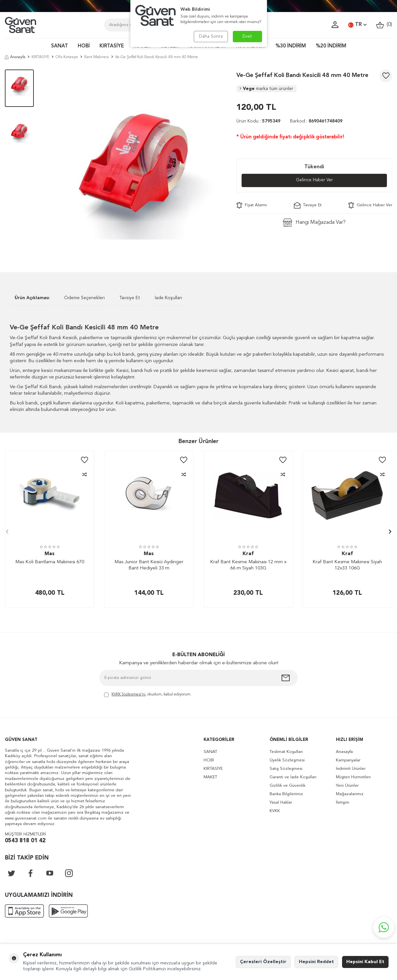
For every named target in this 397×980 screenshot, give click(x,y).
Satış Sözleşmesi (286, 769)
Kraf (248, 554)
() (384, 25)
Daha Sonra (211, 36)
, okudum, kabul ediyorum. (148, 695)
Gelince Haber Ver (314, 180)
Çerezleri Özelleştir (263, 962)
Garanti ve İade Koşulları (293, 777)
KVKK (275, 811)
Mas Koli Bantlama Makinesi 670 (50, 562)
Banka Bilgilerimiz (286, 794)
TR (357, 25)
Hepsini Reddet (316, 962)
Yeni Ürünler (347, 786)
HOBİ (84, 46)
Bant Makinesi (97, 57)
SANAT (60, 46)
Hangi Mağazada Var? (314, 223)
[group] (135, 161)
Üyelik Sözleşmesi (287, 760)
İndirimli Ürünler (351, 769)
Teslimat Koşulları (286, 752)
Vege (266, 89)
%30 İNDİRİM (291, 46)
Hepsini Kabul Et (365, 962)
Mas (50, 554)
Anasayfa (15, 57)
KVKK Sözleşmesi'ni (128, 694)
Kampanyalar (348, 760)
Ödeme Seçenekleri (84, 298)
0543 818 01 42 (25, 841)
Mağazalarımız (350, 794)
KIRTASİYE (112, 46)
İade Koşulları (168, 298)
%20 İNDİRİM (331, 46)
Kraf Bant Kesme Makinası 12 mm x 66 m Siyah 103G (248, 565)
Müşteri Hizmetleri (353, 777)
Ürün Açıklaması (32, 298)
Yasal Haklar (281, 802)
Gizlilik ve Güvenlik (287, 786)
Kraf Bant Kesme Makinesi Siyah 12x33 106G (347, 565)
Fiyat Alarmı (252, 205)
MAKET (210, 777)
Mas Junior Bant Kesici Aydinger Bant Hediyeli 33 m (149, 565)
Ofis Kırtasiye (67, 57)
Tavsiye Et (308, 205)
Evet (247, 36)
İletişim (343, 802)
